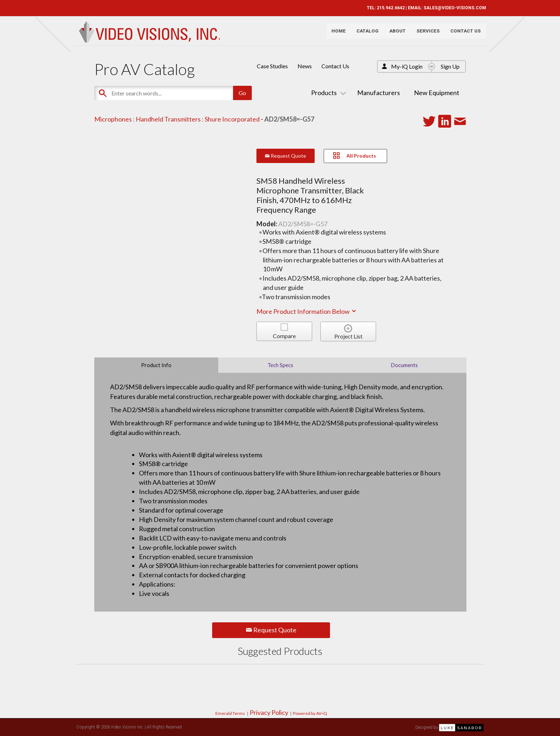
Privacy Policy (269, 712)
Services (426, 34)
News (305, 66)
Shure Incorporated (232, 119)
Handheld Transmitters (168, 119)
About (395, 34)
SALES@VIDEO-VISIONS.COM (452, 8)
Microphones (113, 119)
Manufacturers (379, 93)
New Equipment (437, 93)
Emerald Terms (230, 713)
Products (327, 93)
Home (336, 34)
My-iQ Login (407, 66)
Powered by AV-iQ (310, 713)
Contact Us (463, 34)
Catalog (365, 34)
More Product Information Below (307, 311)
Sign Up (450, 66)
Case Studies (272, 66)
